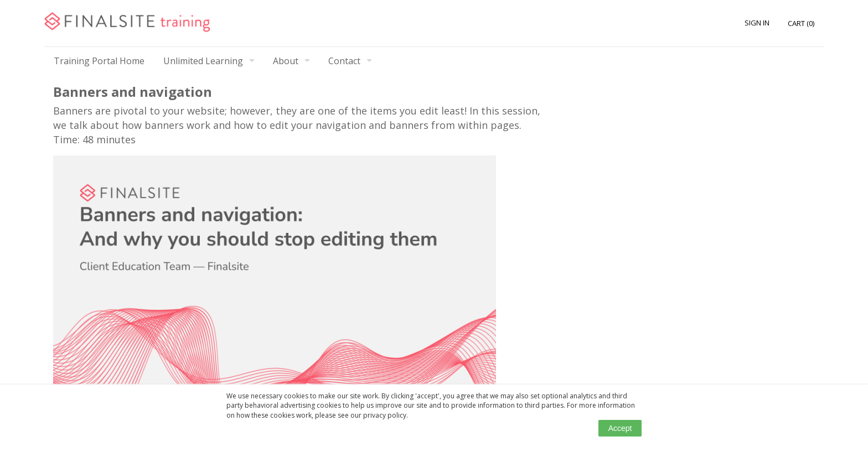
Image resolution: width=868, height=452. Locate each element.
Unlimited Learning (203, 61)
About (286, 61)
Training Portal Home (99, 61)
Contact (344, 61)
